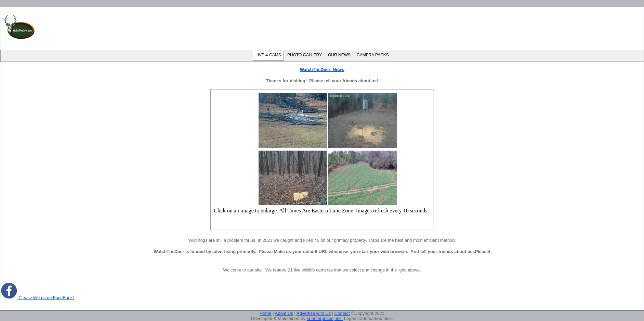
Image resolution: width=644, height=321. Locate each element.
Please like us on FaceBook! (37, 298)
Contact (342, 313)
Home (266, 313)
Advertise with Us (314, 313)
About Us (284, 313)
